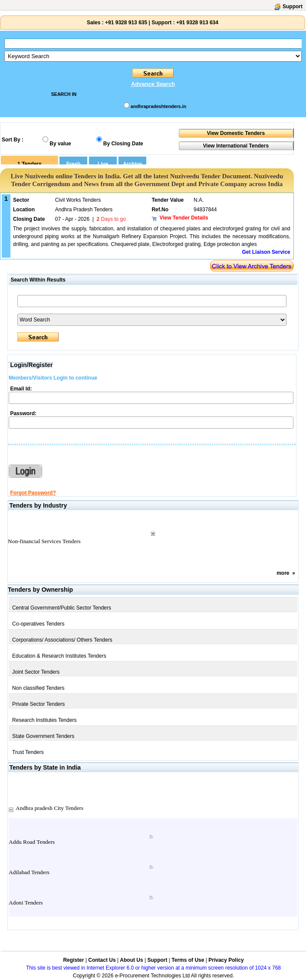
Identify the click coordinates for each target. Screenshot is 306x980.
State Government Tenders (43, 736)
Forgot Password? (33, 493)
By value (60, 144)
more (283, 573)
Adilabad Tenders (29, 872)
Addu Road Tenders (32, 842)
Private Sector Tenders (38, 704)
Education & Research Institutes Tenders (59, 656)
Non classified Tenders (38, 688)
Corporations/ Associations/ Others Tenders (62, 640)
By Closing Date (123, 144)
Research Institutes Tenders (44, 720)
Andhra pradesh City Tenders (49, 808)
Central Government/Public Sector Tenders (62, 608)
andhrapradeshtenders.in (158, 106)
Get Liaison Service (266, 252)
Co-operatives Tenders (38, 624)
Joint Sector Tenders (36, 672)
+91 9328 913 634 (197, 23)
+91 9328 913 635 (125, 23)
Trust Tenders (28, 752)
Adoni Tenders (26, 903)
